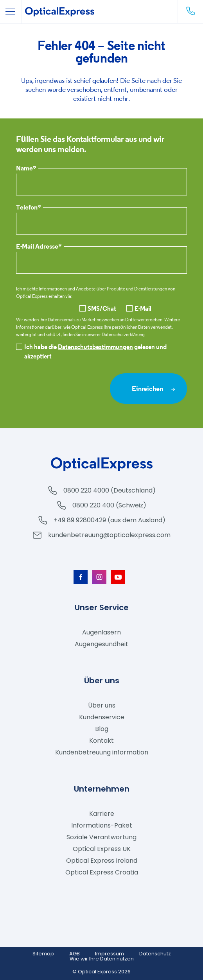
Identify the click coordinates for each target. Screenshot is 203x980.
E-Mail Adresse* (39, 247)
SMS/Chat (98, 308)
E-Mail (139, 308)
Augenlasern (101, 632)
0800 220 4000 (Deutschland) (110, 490)
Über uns (102, 705)
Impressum (110, 954)
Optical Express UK (102, 849)
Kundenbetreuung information (102, 752)
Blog (102, 729)
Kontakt (101, 741)
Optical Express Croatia (102, 872)
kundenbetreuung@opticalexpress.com (109, 535)
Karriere (102, 814)
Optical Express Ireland (102, 861)
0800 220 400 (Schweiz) (109, 505)
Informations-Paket (102, 825)
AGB (75, 954)
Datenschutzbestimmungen (95, 347)
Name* (26, 169)
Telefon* (29, 208)
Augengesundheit (101, 644)
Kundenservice (102, 717)
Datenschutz (155, 954)
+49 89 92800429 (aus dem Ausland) (110, 520)
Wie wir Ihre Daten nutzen (102, 959)
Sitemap (43, 954)
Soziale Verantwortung (101, 837)
